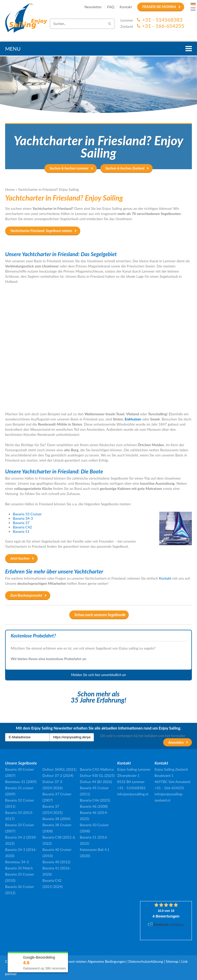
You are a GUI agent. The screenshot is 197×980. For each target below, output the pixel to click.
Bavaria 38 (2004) (57, 819)
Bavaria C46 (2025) (95, 800)
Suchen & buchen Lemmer (69, 168)
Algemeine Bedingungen (107, 961)
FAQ (111, 7)
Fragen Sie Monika (159, 7)
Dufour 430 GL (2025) (97, 775)
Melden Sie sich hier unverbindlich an (98, 675)
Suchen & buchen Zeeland (125, 168)
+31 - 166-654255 (163, 26)
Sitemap (172, 961)
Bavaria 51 (21, 531)
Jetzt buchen (20, 558)
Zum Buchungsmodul (26, 595)
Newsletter (93, 7)
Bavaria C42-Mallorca (97, 769)
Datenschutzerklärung (146, 961)
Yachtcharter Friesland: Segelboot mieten (41, 231)
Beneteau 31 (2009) (21, 782)
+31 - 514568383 (162, 20)
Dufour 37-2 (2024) (58, 775)
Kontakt (126, 7)
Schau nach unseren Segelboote (100, 615)
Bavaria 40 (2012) (57, 862)
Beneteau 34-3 (17, 862)
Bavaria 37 (21, 523)
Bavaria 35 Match (19, 868)
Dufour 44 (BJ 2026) (96, 782)
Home (10, 189)
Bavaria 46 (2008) (94, 806)
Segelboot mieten (73, 961)
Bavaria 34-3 (23, 518)
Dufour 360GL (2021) (60, 769)
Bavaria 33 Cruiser (27, 514)
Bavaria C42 (22, 527)
